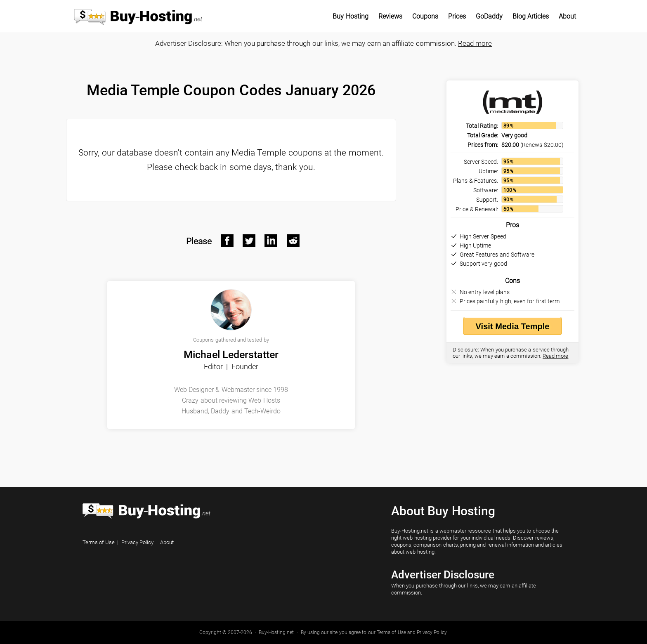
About (567, 16)
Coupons (425, 16)
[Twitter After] (249, 241)
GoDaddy (489, 16)
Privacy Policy (137, 542)
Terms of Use (99, 542)
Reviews (390, 16)
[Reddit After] (293, 241)
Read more (475, 43)
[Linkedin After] (271, 241)
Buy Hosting (350, 16)
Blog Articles (531, 16)
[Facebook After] (227, 241)
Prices (457, 16)
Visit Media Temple (513, 326)
